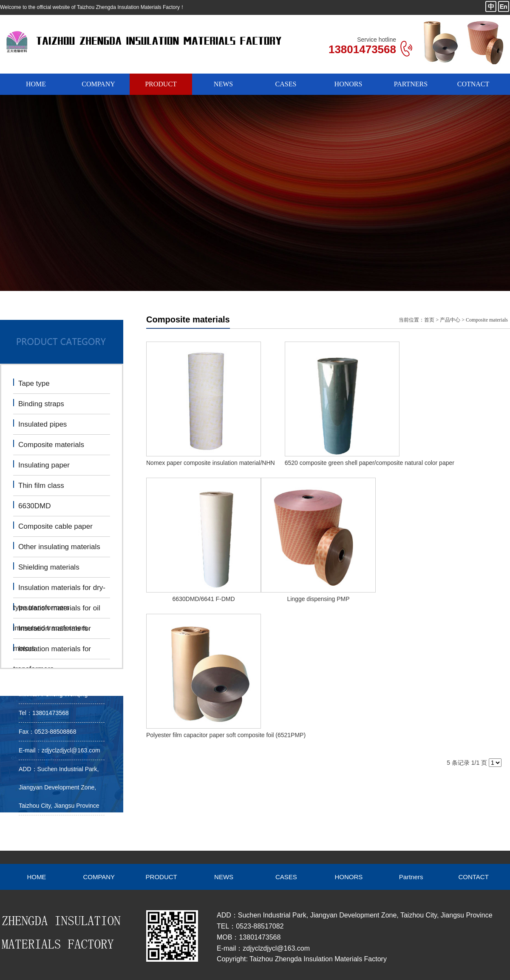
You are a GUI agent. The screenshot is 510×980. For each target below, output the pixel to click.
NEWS (223, 84)
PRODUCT (161, 84)
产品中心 (450, 320)
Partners (411, 877)
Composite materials (487, 320)
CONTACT (473, 877)
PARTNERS (411, 84)
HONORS (348, 84)
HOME (36, 84)
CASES (286, 84)
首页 (429, 320)
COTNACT (473, 84)
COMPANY (98, 84)
